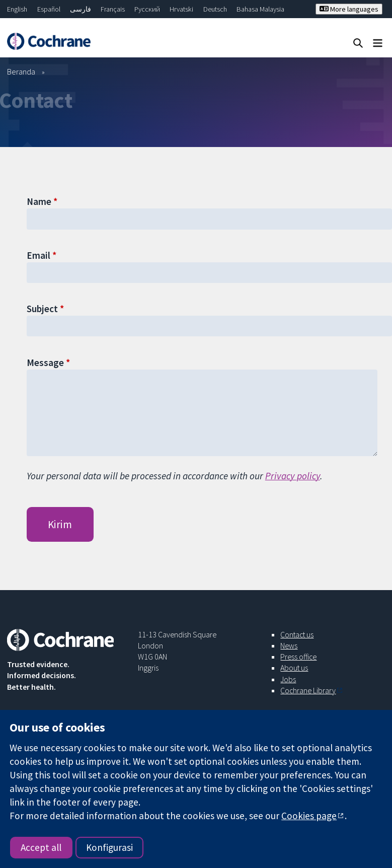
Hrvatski (181, 9)
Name (39, 201)
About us (294, 668)
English (17, 9)
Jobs (288, 679)
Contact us (297, 634)
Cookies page (309, 816)
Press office (298, 657)
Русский (147, 9)
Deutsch (215, 9)
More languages (349, 9)
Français (113, 9)
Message (45, 363)
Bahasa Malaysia (260, 9)
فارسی (81, 9)
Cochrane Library (308, 690)
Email (38, 255)
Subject (42, 309)
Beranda (21, 71)
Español (49, 9)
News (289, 645)
